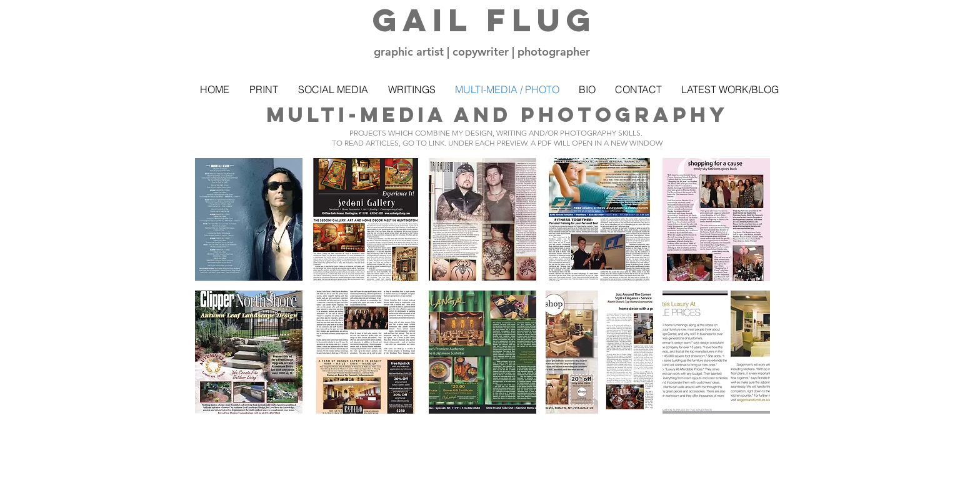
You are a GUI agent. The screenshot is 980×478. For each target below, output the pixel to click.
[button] (249, 220)
